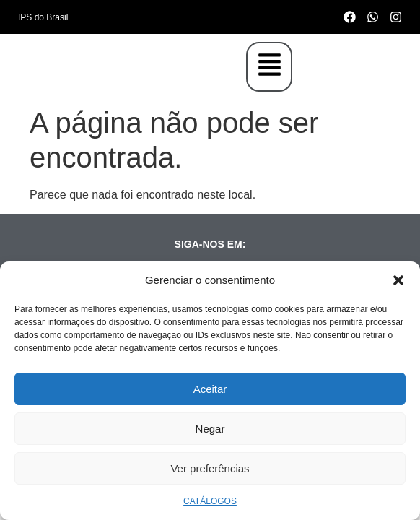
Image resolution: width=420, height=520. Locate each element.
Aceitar (210, 389)
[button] (398, 280)
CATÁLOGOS (210, 501)
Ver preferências (210, 468)
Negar (210, 429)
